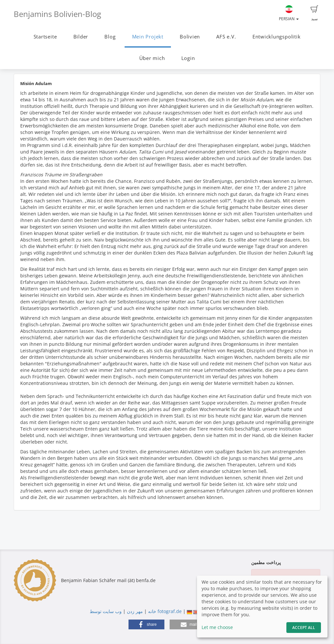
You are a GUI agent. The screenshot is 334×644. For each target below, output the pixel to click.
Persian (289, 13)
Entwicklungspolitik (277, 37)
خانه (152, 611)
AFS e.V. (226, 37)
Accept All (304, 628)
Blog (110, 37)
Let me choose (217, 627)
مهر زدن (135, 611)
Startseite (45, 37)
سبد (314, 13)
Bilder (81, 37)
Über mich (152, 58)
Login (188, 58)
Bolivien (190, 37)
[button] (146, 624)
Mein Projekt (148, 37)
